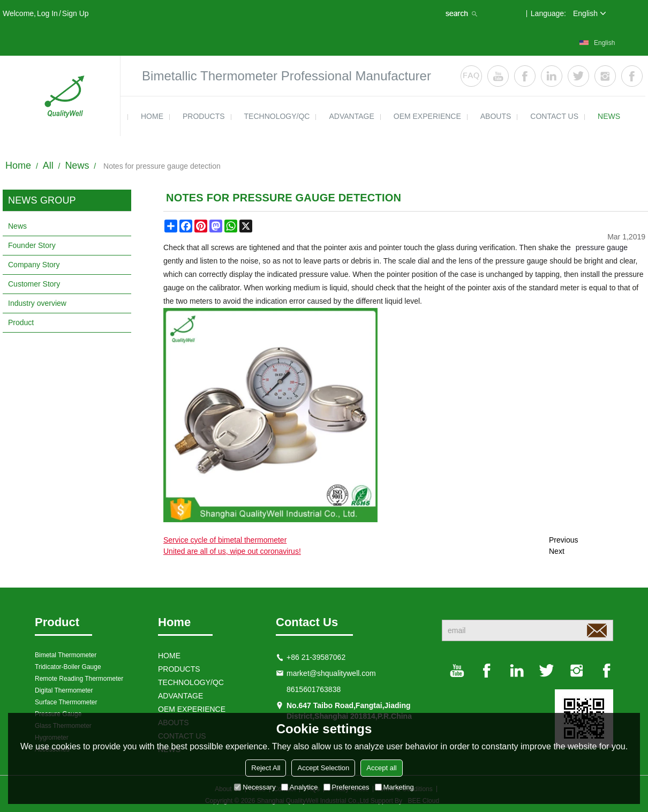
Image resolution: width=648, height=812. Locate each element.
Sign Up (76, 13)
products (204, 116)
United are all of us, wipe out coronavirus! (232, 551)
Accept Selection (323, 768)
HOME (152, 116)
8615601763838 (314, 689)
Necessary (255, 787)
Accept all (381, 768)
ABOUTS (496, 116)
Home (18, 166)
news (609, 116)
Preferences (346, 787)
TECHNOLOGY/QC (277, 116)
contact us (554, 116)
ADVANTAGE (351, 116)
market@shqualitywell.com (331, 673)
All (48, 166)
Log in (47, 13)
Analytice (300, 787)
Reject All (266, 768)
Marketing (394, 787)
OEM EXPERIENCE (427, 116)
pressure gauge (602, 247)
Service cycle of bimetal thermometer (225, 540)
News (77, 166)
